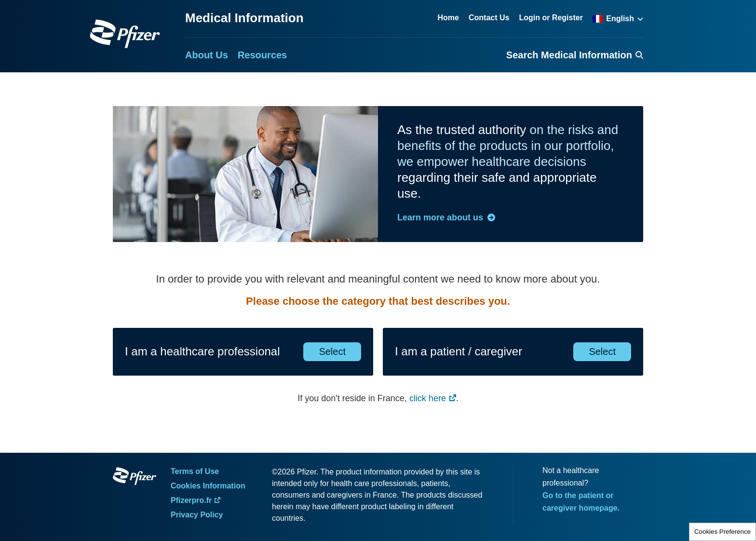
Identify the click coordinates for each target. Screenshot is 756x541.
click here (428, 398)
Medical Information (244, 18)
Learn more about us (440, 217)
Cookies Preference (722, 532)
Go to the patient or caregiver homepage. (581, 502)
